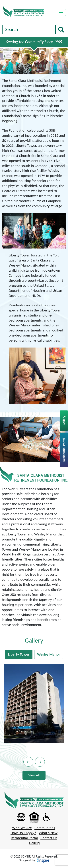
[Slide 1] (34, 70)
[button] (28, 762)
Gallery (64, 420)
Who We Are (22, 828)
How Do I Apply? (23, 833)
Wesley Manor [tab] (49, 654)
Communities (45, 828)
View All (34, 775)
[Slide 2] (38, 70)
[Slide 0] (30, 70)
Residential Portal (64, 450)
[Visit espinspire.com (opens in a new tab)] (43, 860)
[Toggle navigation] (61, 12)
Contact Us (49, 838)
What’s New (48, 833)
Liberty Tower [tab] (19, 654)
